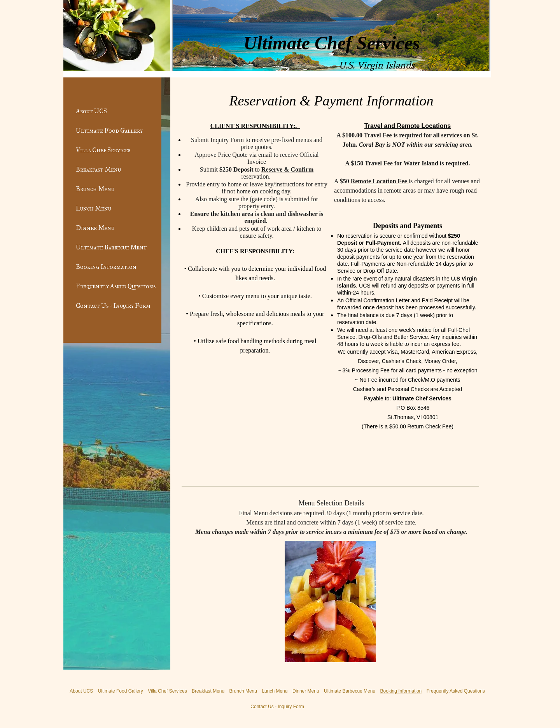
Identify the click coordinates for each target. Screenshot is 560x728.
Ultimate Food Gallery (109, 131)
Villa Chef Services (103, 150)
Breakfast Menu (98, 169)
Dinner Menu (95, 228)
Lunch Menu (94, 208)
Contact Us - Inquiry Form (113, 306)
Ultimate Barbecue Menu (111, 247)
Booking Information (106, 267)
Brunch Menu (95, 189)
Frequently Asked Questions (116, 286)
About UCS (91, 111)
